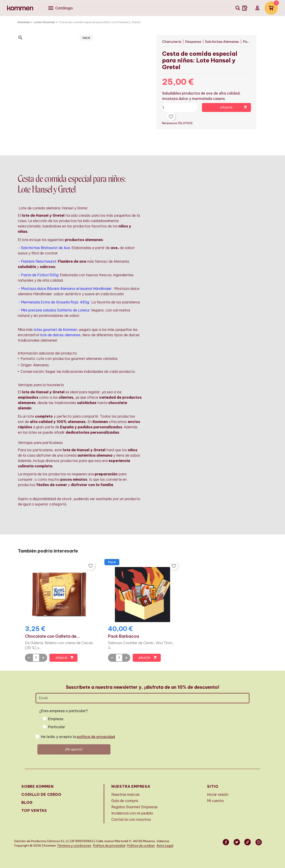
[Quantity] (36, 658)
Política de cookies (141, 846)
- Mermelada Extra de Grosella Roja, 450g (53, 302)
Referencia (170, 123)
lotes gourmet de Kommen (55, 330)
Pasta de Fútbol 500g (40, 275)
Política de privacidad (109, 846)
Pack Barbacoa (123, 636)
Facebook (226, 842)
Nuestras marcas (125, 794)
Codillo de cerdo (41, 794)
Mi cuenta (215, 801)
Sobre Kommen (38, 786)
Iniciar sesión (218, 794)
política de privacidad (96, 737)
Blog (27, 802)
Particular (57, 727)
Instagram (259, 842)
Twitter (237, 842)
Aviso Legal (165, 846)
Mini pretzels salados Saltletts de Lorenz (55, 310)
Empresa (56, 719)
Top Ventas (34, 810)
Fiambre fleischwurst (39, 261)
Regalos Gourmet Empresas (134, 807)
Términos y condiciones (74, 846)
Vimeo (248, 842)
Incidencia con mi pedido (132, 813)
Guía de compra (125, 801)
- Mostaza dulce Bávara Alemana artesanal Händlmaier (65, 289)
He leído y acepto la (78, 737)
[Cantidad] (182, 107)
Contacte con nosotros (131, 819)
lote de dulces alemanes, (61, 335)
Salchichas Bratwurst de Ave (45, 248)
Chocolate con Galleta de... (52, 636)
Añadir (234, 107)
